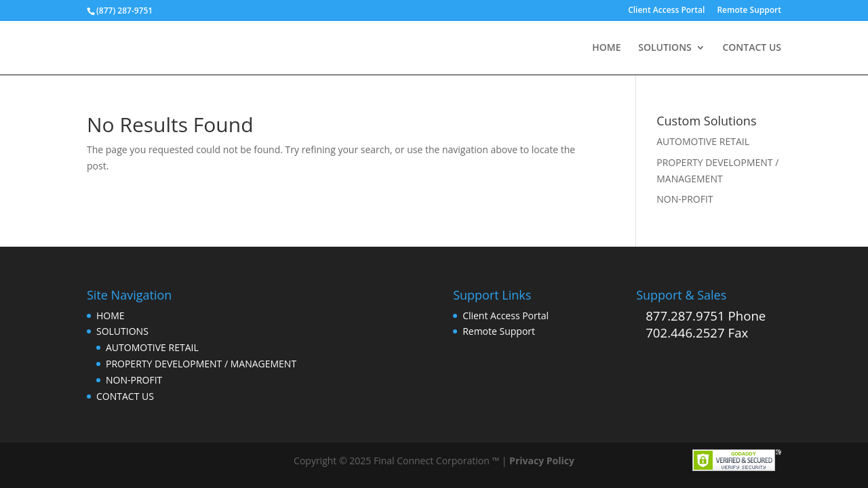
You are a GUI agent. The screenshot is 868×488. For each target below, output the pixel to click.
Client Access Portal (666, 11)
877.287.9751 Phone (706, 316)
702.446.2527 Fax (697, 332)
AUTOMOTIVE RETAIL (703, 141)
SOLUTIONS (665, 48)
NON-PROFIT (685, 199)
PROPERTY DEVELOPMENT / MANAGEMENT (201, 364)
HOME (606, 48)
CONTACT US (752, 48)
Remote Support (749, 11)
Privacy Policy (542, 461)
